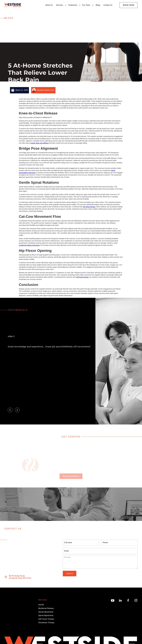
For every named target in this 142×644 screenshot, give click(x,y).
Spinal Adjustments (46, 612)
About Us (49, 5)
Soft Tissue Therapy (46, 619)
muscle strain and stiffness (40, 143)
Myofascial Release (46, 608)
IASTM (41, 605)
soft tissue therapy (89, 207)
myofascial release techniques (29, 245)
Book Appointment (71, 481)
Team (7, 613)
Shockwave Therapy (46, 623)
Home (7, 606)
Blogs (98, 5)
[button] (61, 5)
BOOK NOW (129, 5)
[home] (13, 5)
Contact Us (108, 5)
